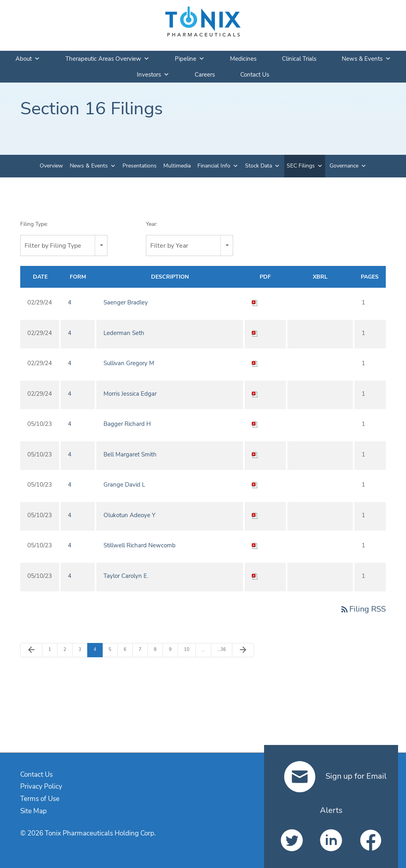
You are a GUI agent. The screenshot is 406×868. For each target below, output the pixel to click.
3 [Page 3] (83, 649)
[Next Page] (243, 650)
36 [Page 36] (222, 650)
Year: (152, 224)
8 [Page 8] (158, 649)
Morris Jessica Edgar (130, 394)
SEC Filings (301, 166)
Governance (344, 166)
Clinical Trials (299, 59)
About (28, 59)
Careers (205, 75)
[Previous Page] (31, 650)
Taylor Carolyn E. (126, 576)
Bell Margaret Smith (130, 454)
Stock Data (259, 166)
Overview (51, 166)
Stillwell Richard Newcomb (140, 545)
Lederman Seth (124, 333)
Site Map (34, 811)
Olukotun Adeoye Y (129, 515)
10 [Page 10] (189, 649)
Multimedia (177, 166)
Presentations (140, 166)
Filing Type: (34, 224)
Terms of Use (40, 799)
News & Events (366, 59)
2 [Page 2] (68, 649)
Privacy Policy (41, 786)
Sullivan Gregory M (129, 363)
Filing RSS (363, 609)
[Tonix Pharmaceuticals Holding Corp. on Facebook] (371, 840)
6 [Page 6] (128, 649)
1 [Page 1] (53, 649)
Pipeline (190, 59)
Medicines (243, 59)
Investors (153, 75)
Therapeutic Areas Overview (107, 59)
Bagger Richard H (127, 424)
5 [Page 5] (113, 649)
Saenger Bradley (126, 302)
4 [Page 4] (98, 649)
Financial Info (214, 166)
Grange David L (124, 485)
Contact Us (255, 75)
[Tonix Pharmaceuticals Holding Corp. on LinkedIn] (331, 840)
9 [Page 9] (173, 649)
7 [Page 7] (143, 649)
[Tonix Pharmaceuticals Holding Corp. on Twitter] (292, 840)
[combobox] (64, 245)
